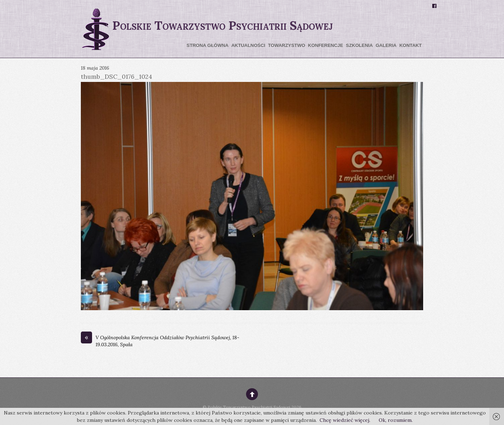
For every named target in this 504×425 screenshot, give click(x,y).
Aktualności (248, 45)
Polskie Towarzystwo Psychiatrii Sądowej (249, 407)
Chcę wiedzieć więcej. (345, 420)
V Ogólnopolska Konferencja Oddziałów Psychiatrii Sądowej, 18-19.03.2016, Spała (160, 341)
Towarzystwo (287, 45)
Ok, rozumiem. (396, 420)
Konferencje (325, 45)
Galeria (386, 45)
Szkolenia (359, 45)
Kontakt (411, 45)
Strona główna (208, 45)
